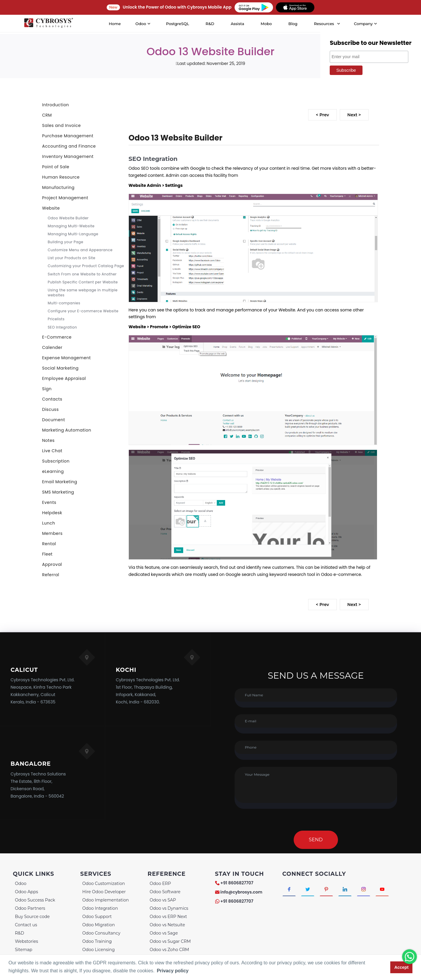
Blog (293, 24)
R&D (210, 24)
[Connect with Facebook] (289, 889)
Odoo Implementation (106, 900)
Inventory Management (68, 156)
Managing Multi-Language (73, 234)
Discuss (51, 409)
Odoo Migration (99, 925)
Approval (52, 564)
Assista (238, 24)
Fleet (47, 554)
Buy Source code (32, 917)
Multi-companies (64, 303)
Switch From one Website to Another (82, 274)
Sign (47, 389)
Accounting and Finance (69, 146)
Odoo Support (97, 917)
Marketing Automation (67, 430)
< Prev (322, 115)
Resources (324, 24)
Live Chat (52, 451)
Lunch (49, 523)
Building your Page (66, 242)
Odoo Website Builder (68, 218)
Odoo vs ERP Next (168, 917)
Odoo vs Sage (164, 933)
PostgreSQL (178, 24)
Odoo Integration (100, 908)
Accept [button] (402, 967)
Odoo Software (165, 892)
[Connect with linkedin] (347, 889)
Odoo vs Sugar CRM (170, 941)
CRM (47, 115)
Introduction (56, 105)
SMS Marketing (58, 492)
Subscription (56, 461)
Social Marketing (60, 368)
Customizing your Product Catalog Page (86, 266)
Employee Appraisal (64, 378)
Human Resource (61, 177)
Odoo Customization (104, 883)
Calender (52, 347)
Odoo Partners (30, 908)
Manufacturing (58, 187)
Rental (49, 544)
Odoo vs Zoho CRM (169, 950)
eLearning (53, 471)
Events (49, 502)
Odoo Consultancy (101, 933)
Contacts (52, 399)
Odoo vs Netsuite (168, 925)
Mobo (266, 24)
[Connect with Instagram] (366, 889)
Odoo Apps (27, 892)
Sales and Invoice (62, 125)
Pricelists (56, 319)
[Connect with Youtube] (385, 889)
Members (52, 533)
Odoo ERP (160, 883)
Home (115, 24)
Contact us (26, 925)
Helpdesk (52, 513)
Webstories (27, 941)
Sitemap (24, 950)
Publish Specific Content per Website (83, 282)
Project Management (65, 198)
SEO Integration (62, 327)
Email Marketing (60, 482)
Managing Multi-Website (71, 226)
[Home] (48, 24)
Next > (354, 115)
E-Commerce (57, 337)
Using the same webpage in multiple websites (83, 293)
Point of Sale (56, 167)
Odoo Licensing (99, 950)
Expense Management (67, 358)
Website (51, 208)
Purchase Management (68, 136)
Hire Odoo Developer (104, 892)
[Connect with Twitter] (308, 889)
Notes (48, 440)
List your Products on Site (72, 258)
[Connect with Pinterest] (327, 889)
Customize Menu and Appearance (80, 250)
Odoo (21, 883)
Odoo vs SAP (163, 900)
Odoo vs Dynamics (169, 908)
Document (54, 420)
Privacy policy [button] (173, 971)
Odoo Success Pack (35, 900)
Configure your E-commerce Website (83, 311)
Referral (51, 575)
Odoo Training (97, 941)
